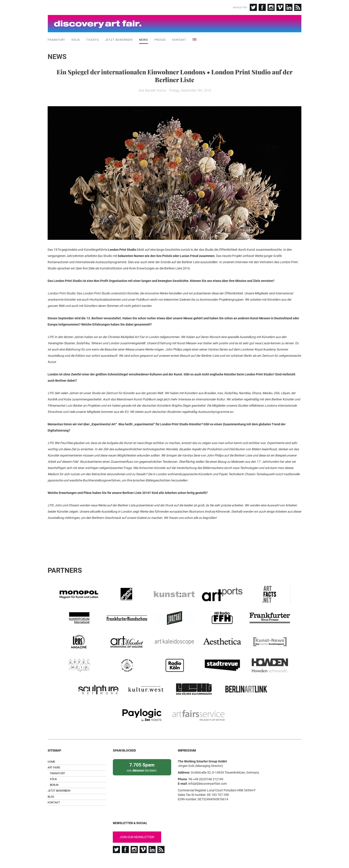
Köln (76, 38)
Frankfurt (56, 38)
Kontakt (179, 38)
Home (51, 746)
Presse (160, 38)
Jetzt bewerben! (119, 38)
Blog (51, 781)
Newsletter (240, 7)
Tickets (92, 38)
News (144, 38)
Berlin (54, 769)
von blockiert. (142, 751)
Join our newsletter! (137, 821)
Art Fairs (54, 752)
